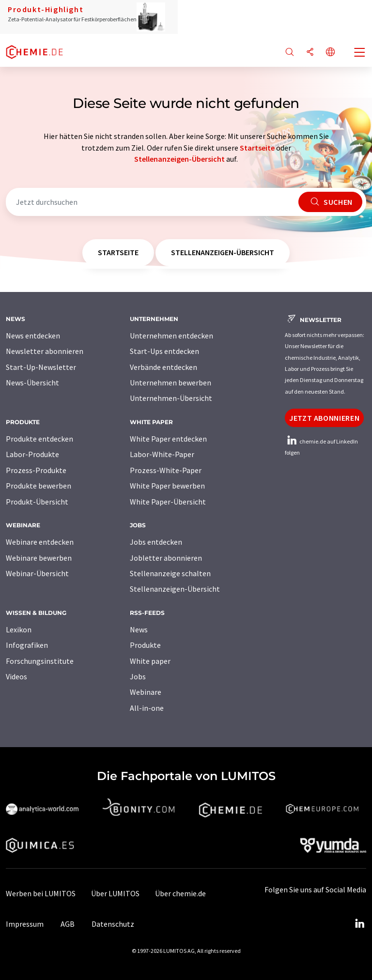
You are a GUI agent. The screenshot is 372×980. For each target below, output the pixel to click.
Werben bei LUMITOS (41, 893)
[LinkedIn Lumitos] (359, 924)
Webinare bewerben (39, 558)
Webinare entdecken (40, 542)
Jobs (138, 676)
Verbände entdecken (163, 367)
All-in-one (147, 708)
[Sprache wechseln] (330, 53)
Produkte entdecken (39, 439)
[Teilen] (310, 53)
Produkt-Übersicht (37, 502)
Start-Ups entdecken (164, 351)
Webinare (146, 692)
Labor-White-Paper (162, 454)
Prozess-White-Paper (166, 470)
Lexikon (19, 629)
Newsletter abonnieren (45, 351)
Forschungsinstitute (40, 661)
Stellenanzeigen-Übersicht (179, 159)
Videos (16, 676)
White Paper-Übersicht (168, 502)
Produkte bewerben (39, 486)
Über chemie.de (180, 893)
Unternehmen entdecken (171, 336)
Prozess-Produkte (36, 470)
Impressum (25, 924)
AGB (68, 924)
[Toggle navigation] (360, 53)
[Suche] (290, 53)
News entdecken (33, 336)
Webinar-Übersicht (37, 573)
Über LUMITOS (115, 893)
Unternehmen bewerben (170, 383)
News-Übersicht (32, 383)
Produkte (145, 645)
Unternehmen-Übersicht (171, 398)
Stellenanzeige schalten (170, 573)
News (139, 629)
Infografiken (27, 645)
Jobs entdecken (156, 542)
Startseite (257, 148)
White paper (150, 661)
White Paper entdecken (168, 439)
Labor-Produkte (32, 454)
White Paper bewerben (167, 486)
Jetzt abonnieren (324, 418)
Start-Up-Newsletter (41, 367)
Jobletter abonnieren (166, 558)
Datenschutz (113, 924)
